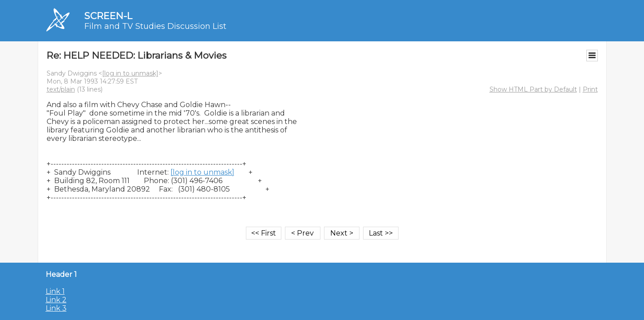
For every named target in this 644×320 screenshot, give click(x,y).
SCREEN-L (108, 16)
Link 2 (56, 300)
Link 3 (56, 308)
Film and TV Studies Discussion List (155, 26)
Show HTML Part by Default (533, 89)
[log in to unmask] (130, 73)
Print (590, 89)
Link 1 (55, 291)
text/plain (61, 89)
